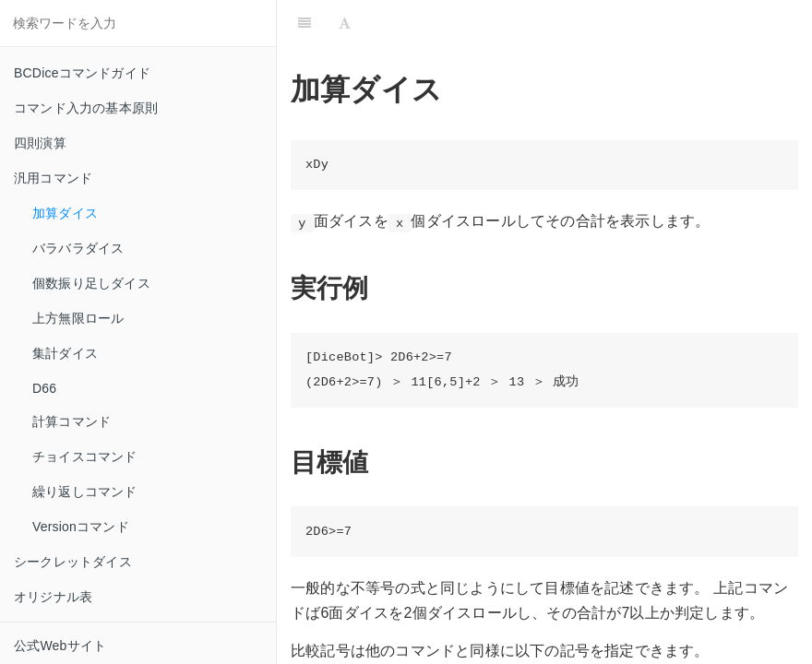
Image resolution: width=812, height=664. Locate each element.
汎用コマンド (53, 178)
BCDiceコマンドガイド (82, 73)
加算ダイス (65, 213)
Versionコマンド (81, 527)
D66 (44, 388)
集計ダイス (65, 353)
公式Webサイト (60, 646)
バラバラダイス (78, 248)
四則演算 (40, 143)
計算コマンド (72, 421)
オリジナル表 (53, 597)
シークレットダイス (73, 562)
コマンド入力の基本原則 (86, 108)
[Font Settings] (345, 23)
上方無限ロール (78, 318)
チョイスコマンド (85, 456)
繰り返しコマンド (85, 492)
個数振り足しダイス (91, 283)
